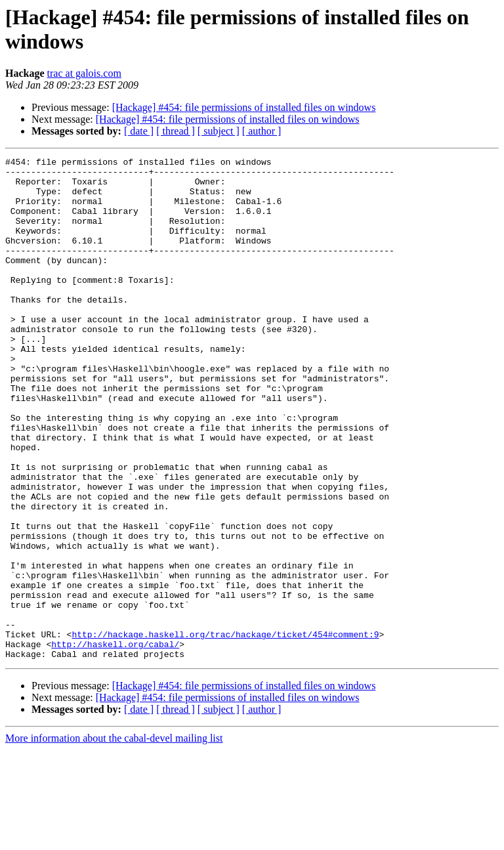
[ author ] (262, 131)
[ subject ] (219, 131)
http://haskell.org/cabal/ (115, 742)
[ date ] (139, 131)
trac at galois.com (84, 73)
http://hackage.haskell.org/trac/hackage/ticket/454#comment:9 (225, 731)
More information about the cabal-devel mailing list (114, 839)
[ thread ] (176, 131)
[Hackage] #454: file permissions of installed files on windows (244, 107)
